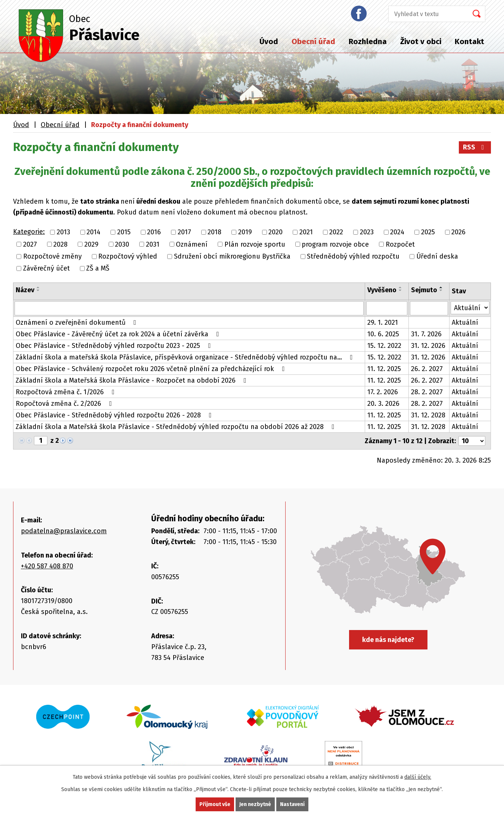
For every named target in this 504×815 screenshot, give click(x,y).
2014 (94, 232)
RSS (475, 147)
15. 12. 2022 (384, 346)
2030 (122, 244)
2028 (60, 244)
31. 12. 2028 (428, 415)
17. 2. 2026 (383, 392)
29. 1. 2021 (383, 322)
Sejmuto (424, 290)
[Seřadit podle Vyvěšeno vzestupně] (401, 287)
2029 (91, 244)
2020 (276, 232)
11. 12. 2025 (384, 369)
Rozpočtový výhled (128, 256)
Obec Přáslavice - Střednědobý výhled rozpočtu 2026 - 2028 (115, 415)
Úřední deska (437, 256)
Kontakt (469, 41)
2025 (428, 232)
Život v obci (421, 41)
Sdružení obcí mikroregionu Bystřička (232, 256)
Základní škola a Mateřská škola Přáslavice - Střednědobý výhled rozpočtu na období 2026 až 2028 (177, 427)
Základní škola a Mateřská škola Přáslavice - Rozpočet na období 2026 (133, 380)
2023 (367, 232)
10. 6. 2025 (383, 334)
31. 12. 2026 (428, 346)
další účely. (418, 777)
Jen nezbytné (255, 804)
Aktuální (465, 322)
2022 (336, 232)
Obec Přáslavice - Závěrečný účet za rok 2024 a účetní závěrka (119, 334)
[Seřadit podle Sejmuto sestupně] (441, 290)
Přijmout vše (215, 804)
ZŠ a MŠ (98, 268)
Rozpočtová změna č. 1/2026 (67, 392)
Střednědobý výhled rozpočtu (353, 256)
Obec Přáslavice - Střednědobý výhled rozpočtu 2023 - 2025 (115, 346)
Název (25, 290)
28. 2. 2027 (427, 392)
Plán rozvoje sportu (255, 244)
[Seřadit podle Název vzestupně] (38, 287)
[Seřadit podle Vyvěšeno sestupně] (401, 290)
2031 (153, 244)
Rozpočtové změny (52, 256)
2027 (30, 244)
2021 (306, 232)
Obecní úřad (313, 41)
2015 (124, 232)
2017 (184, 232)
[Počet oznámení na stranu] (472, 441)
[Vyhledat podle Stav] (470, 308)
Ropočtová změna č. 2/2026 (65, 404)
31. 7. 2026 (426, 334)
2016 (154, 232)
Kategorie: (29, 232)
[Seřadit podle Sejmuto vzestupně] (441, 287)
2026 (458, 232)
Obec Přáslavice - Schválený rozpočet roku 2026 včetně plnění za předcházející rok (152, 369)
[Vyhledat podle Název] (189, 308)
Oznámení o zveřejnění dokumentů (77, 322)
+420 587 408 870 (47, 566)
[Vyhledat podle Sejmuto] (429, 308)
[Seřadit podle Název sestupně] (38, 290)
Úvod (269, 41)
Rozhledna (368, 41)
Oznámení (192, 244)
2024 (397, 232)
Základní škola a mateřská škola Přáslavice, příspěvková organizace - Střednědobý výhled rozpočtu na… (186, 357)
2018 (214, 232)
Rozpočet (400, 244)
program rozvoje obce (335, 244)
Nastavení (292, 804)
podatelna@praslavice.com (64, 531)
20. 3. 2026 (383, 404)
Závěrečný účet (46, 268)
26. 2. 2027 (427, 369)
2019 (245, 232)
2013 (63, 232)
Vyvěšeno (382, 290)
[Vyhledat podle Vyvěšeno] (387, 308)
